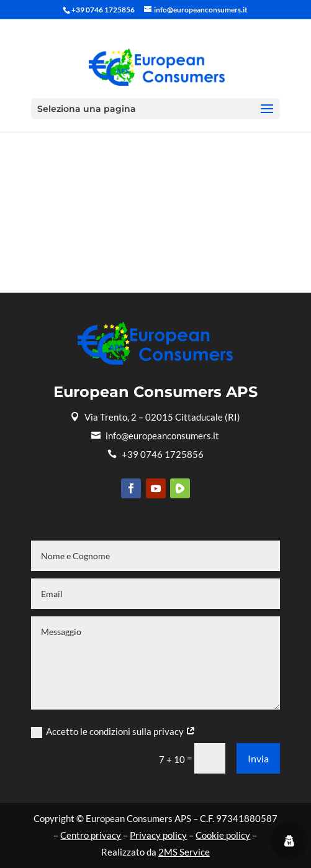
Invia (258, 758)
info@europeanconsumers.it (155, 436)
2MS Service (184, 852)
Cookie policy (223, 835)
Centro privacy (91, 835)
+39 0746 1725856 (155, 454)
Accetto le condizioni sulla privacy (113, 732)
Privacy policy (158, 835)
